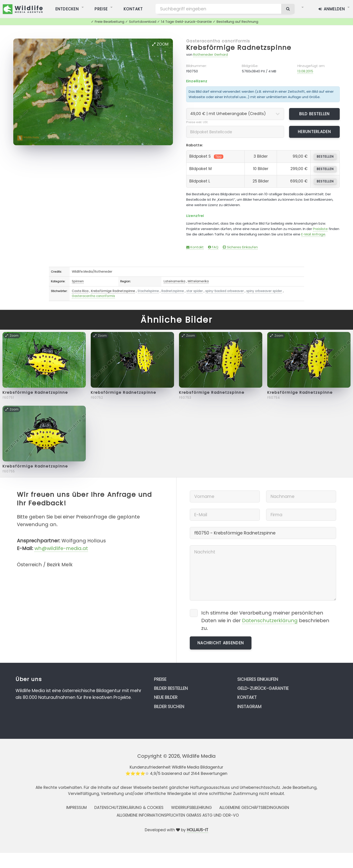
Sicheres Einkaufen (240, 247)
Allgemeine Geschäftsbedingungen (254, 808)
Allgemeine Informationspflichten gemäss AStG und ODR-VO (178, 815)
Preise (160, 679)
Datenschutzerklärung (270, 620)
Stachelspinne (148, 291)
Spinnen (78, 281)
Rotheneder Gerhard (210, 54)
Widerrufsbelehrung (191, 808)
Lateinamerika (174, 281)
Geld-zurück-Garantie (263, 688)
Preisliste (320, 229)
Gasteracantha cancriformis (218, 41)
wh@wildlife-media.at (61, 548)
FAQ (213, 247)
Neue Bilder (166, 697)
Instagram (249, 707)
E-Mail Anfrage (313, 234)
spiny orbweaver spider (264, 291)
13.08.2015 (305, 71)
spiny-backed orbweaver (225, 291)
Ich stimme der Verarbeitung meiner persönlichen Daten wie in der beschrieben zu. (265, 620)
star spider (195, 291)
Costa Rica (80, 291)
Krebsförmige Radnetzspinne (239, 48)
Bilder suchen (169, 707)
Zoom (160, 44)
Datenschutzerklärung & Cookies (129, 808)
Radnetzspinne (173, 291)
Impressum (76, 808)
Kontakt (195, 247)
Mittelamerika (198, 281)
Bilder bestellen (171, 688)
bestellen (325, 157)
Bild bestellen (315, 114)
